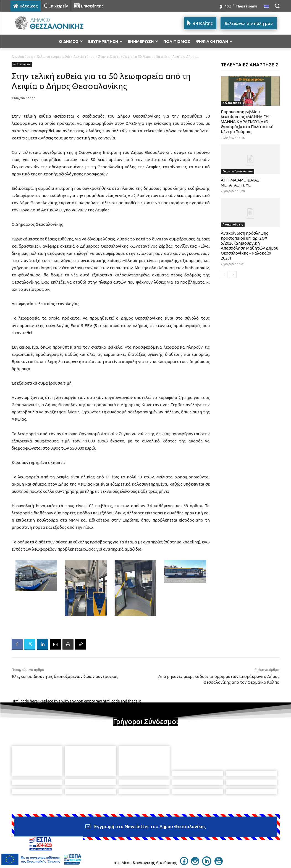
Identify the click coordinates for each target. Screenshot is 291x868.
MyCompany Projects (263, 850)
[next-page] (233, 274)
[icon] (184, 839)
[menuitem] (267, 7)
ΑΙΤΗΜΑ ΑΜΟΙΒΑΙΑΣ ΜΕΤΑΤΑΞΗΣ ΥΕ (240, 182)
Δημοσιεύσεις (22, 57)
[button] (277, 6)
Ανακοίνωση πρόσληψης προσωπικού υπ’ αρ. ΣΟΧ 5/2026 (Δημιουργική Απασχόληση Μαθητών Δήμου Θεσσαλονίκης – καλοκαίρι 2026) (250, 246)
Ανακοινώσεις (233, 225)
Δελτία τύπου (84, 57)
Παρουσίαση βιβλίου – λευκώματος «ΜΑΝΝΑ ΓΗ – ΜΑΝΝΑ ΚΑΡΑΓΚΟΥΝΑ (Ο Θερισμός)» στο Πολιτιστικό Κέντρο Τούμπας (247, 122)
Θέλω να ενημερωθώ (53, 57)
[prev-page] (224, 274)
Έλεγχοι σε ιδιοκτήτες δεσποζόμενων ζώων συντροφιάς (65, 676)
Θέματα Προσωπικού (238, 171)
